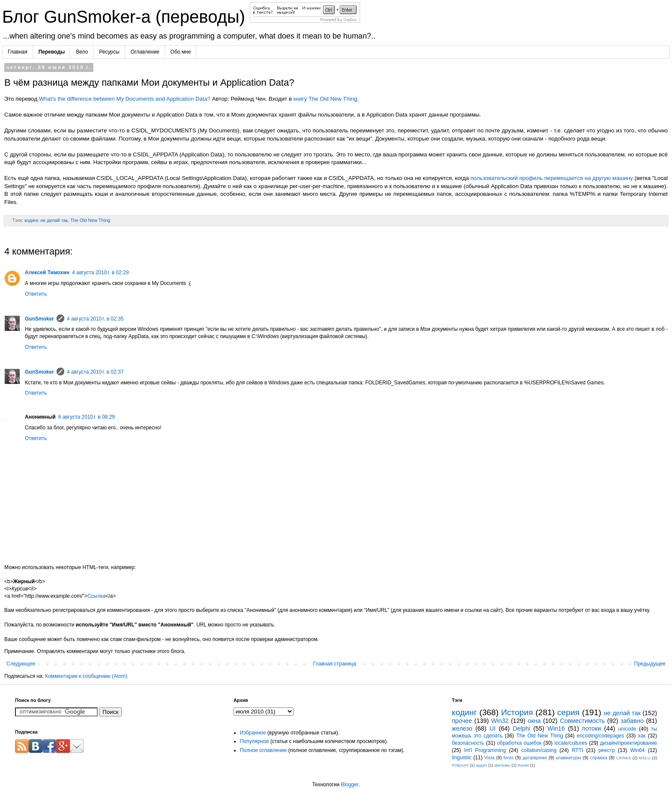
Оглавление (145, 52)
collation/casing (539, 750)
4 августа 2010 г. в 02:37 (95, 372)
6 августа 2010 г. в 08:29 (87, 417)
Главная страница (335, 664)
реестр (606, 750)
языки (523, 765)
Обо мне (181, 52)
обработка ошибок (519, 743)
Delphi (521, 728)
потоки (591, 728)
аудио (481, 765)
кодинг (31, 220)
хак (642, 736)
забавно (632, 721)
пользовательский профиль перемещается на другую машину (552, 178)
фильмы (502, 765)
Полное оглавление (264, 750)
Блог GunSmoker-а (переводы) (126, 17)
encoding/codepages (601, 736)
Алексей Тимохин (47, 273)
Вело (82, 52)
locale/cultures (571, 743)
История (517, 712)
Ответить (36, 294)
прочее (462, 721)
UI (492, 728)
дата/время (535, 758)
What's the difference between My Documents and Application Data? (125, 99)
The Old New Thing (90, 220)
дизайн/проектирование (628, 743)
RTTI (577, 750)
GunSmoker (39, 319)
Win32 (500, 721)
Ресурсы (109, 52)
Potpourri (460, 765)
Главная (18, 52)
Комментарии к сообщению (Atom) (86, 676)
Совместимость (582, 721)
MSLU (645, 758)
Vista (489, 758)
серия (568, 712)
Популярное (255, 741)
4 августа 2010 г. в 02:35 (95, 319)
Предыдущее (650, 664)
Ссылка (96, 596)
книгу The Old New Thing (325, 99)
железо (462, 728)
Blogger (349, 785)
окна (534, 721)
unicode (627, 729)
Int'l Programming (485, 750)
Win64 (637, 750)
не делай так (54, 220)
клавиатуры (568, 758)
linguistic (462, 758)
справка (599, 758)
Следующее (21, 664)
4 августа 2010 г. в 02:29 (100, 273)
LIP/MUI (624, 758)
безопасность (468, 743)
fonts (508, 758)
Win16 (556, 728)
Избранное (253, 733)
